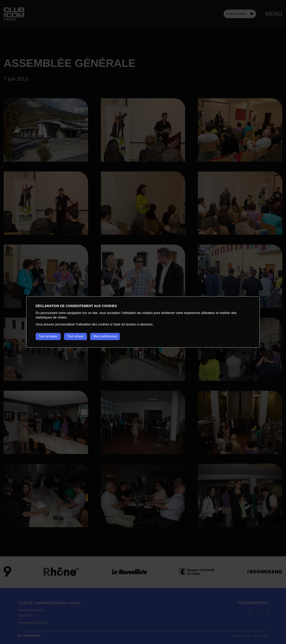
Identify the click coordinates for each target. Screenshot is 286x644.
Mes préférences (110, 336)
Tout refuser (78, 336)
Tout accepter (49, 336)
